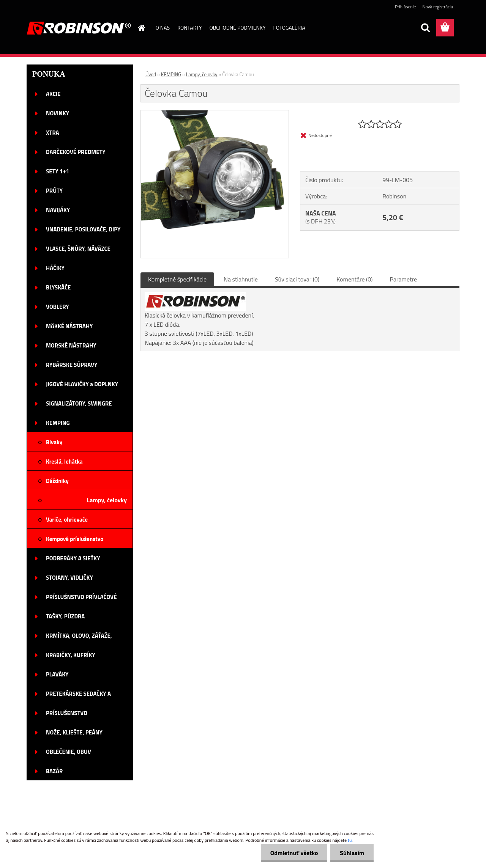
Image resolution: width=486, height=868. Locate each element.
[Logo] (79, 28)
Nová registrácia (438, 7)
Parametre (403, 279)
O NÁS (163, 28)
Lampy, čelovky (202, 74)
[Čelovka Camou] (215, 113)
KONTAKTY (189, 28)
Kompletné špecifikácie (177, 279)
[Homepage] (141, 28)
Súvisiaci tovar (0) (297, 279)
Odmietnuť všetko (294, 853)
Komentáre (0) (354, 279)
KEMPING (171, 74)
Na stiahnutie (241, 279)
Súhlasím (352, 853)
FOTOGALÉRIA (289, 28)
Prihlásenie (405, 7)
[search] (425, 28)
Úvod (151, 74)
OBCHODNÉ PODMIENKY (238, 28)
